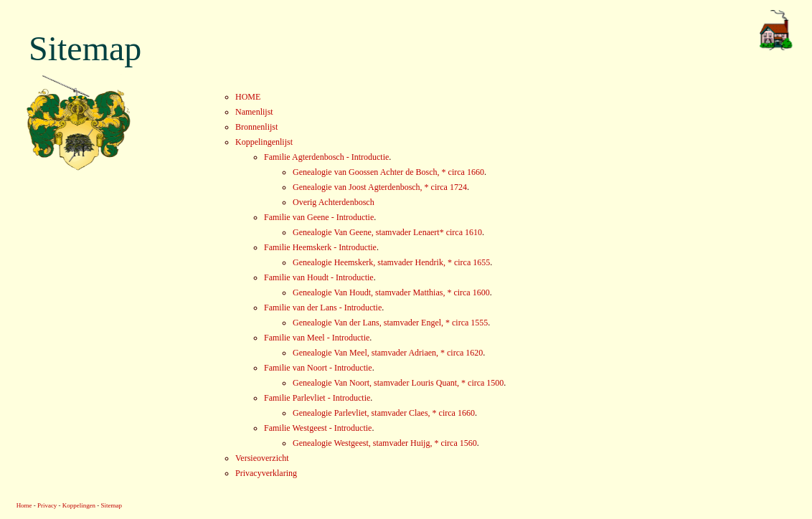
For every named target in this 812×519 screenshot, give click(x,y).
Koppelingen (79, 505)
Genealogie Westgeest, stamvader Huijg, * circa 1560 (385, 443)
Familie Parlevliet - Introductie (317, 398)
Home (24, 505)
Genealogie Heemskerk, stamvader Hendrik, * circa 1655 (391, 262)
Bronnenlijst (256, 127)
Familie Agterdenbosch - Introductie (326, 157)
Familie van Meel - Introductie (317, 338)
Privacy (47, 505)
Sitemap (112, 505)
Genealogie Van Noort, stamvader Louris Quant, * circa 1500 (398, 383)
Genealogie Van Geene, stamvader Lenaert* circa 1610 (387, 232)
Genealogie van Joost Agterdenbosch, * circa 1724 (380, 187)
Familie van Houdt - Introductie (319, 277)
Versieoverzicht (262, 458)
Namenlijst (254, 112)
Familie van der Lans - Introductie (323, 308)
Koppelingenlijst (264, 142)
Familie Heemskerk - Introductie (320, 247)
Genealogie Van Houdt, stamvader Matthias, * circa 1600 (391, 292)
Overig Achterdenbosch (334, 202)
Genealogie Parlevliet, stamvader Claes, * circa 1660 (384, 413)
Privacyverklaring (266, 473)
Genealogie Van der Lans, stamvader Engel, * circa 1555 (390, 323)
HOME (248, 97)
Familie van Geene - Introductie (319, 217)
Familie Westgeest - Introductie (318, 428)
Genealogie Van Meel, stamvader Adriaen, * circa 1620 (388, 353)
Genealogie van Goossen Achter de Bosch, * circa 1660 (388, 172)
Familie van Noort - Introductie (318, 368)
